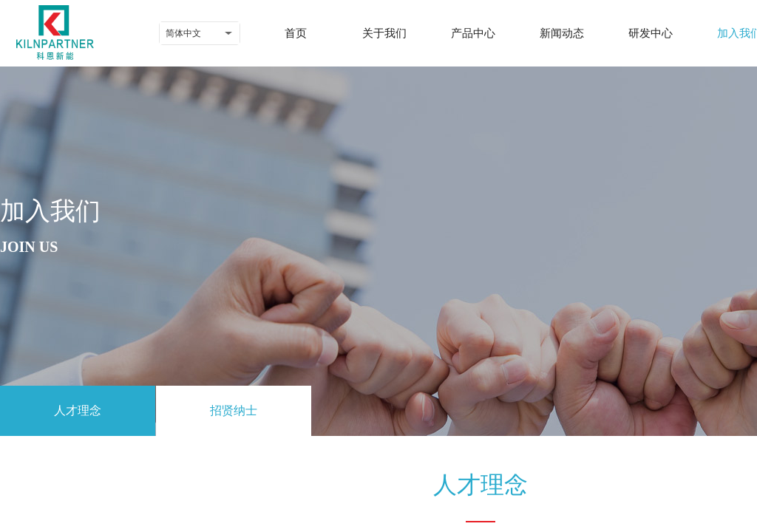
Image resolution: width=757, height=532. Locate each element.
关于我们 (384, 33)
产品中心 (473, 33)
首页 (296, 33)
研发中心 (651, 33)
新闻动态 (562, 33)
